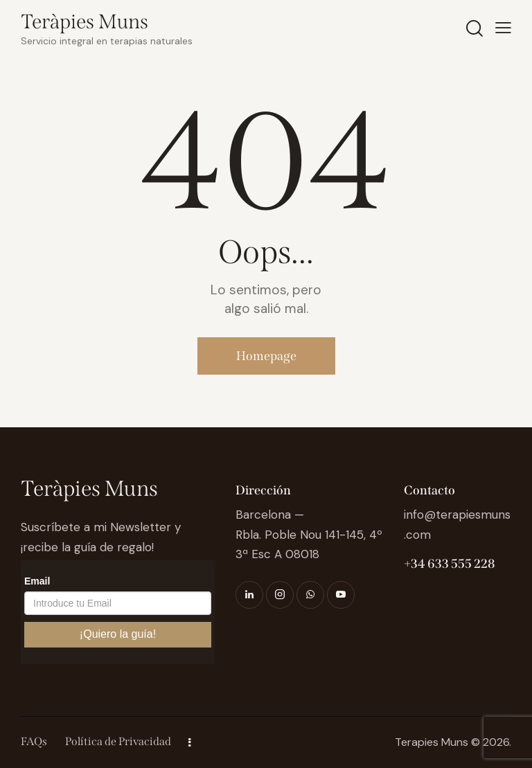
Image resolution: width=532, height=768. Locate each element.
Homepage (266, 356)
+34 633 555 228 (449, 564)
